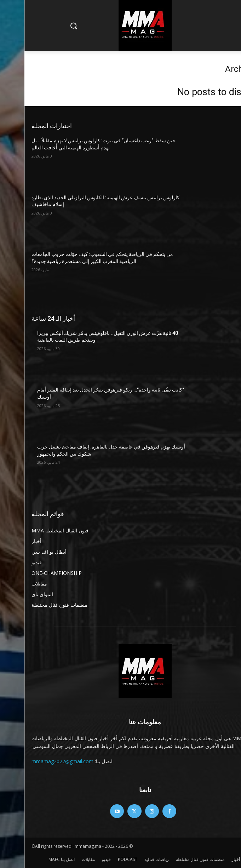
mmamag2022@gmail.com (38, 761)
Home (228, 58)
